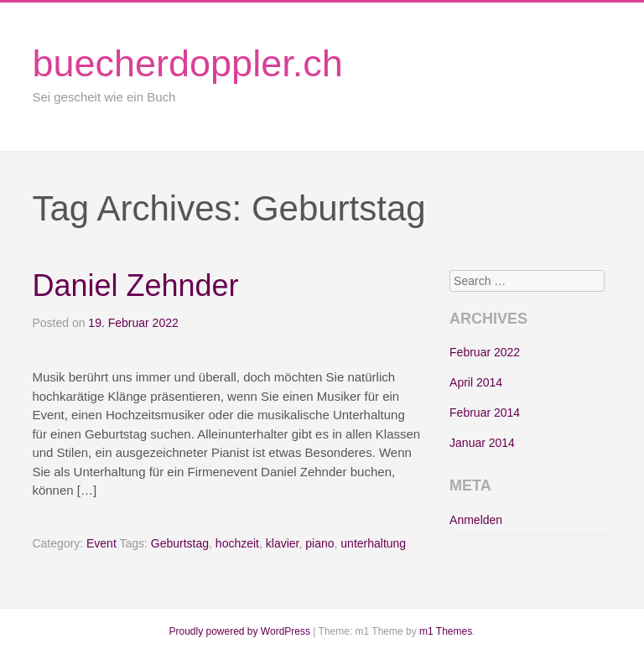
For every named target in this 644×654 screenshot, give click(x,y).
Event (101, 543)
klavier (283, 543)
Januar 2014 (482, 443)
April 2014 (476, 382)
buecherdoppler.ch (187, 63)
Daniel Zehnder (135, 285)
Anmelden (476, 520)
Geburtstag (180, 543)
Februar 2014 (485, 413)
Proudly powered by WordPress (239, 631)
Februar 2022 (485, 352)
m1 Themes (446, 631)
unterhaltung (373, 543)
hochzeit (237, 543)
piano (319, 543)
